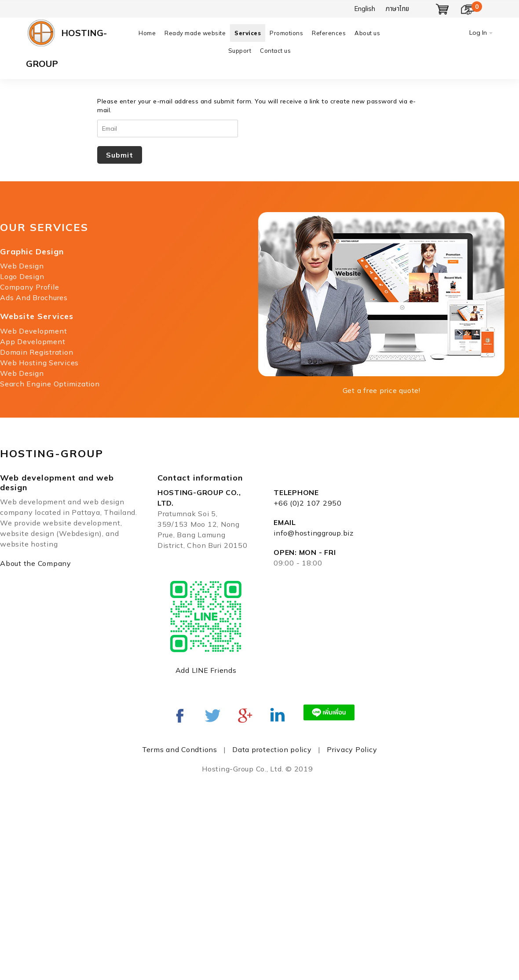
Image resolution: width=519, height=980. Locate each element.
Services (248, 33)
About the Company (36, 563)
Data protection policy (272, 749)
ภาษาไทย (397, 9)
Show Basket (442, 9)
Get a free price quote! (382, 390)
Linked (278, 716)
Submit (120, 155)
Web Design (22, 266)
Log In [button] (478, 33)
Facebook (180, 716)
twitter (212, 716)
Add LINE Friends (206, 670)
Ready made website (195, 33)
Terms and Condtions (180, 749)
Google (245, 716)
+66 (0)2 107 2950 (308, 503)
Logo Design (22, 276)
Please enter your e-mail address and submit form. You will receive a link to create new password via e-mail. (257, 106)
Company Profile (29, 287)
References (329, 33)
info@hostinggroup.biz (314, 533)
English (365, 9)
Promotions (286, 33)
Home (147, 33)
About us (367, 33)
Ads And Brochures (34, 297)
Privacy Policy (352, 749)
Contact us (275, 51)
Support (240, 51)
